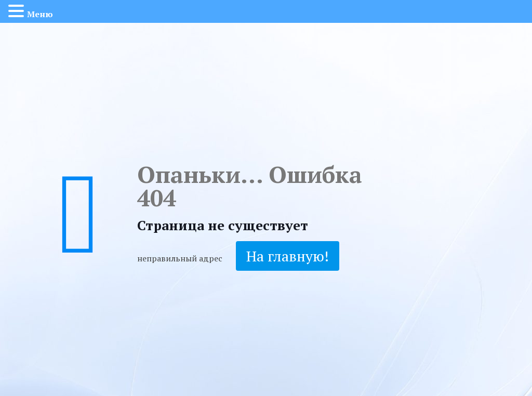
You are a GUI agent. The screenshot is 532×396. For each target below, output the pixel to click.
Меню (40, 14)
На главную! (288, 256)
